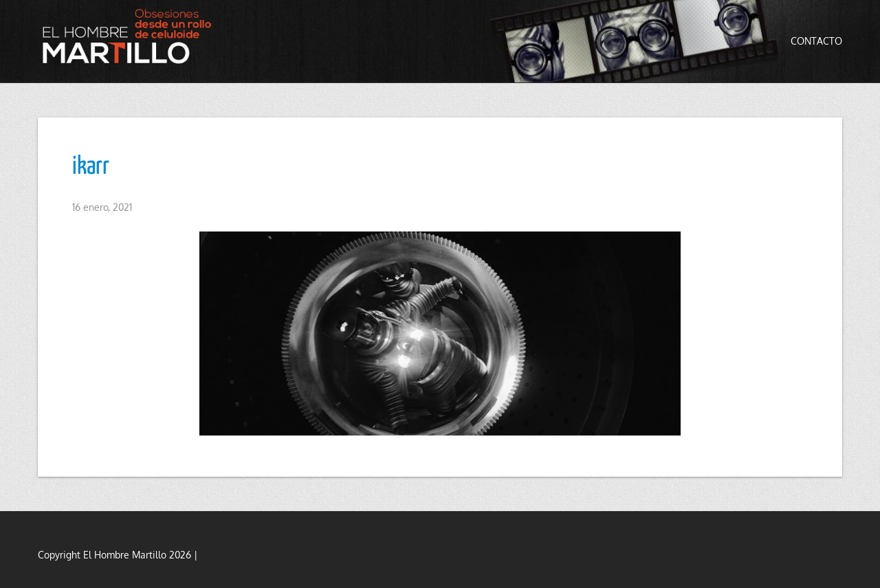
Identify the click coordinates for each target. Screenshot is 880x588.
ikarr (91, 167)
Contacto (816, 41)
